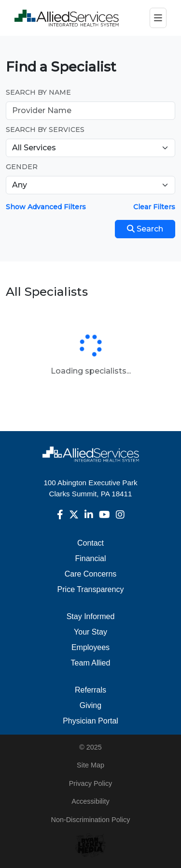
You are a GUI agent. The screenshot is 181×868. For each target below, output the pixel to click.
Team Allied (91, 663)
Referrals (90, 690)
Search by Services (45, 130)
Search (145, 229)
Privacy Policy (91, 783)
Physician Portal (90, 721)
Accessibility (90, 801)
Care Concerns (91, 574)
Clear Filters (154, 207)
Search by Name (38, 92)
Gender (22, 167)
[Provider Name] (90, 111)
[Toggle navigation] (158, 18)
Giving (90, 705)
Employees (90, 647)
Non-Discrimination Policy (91, 820)
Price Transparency (91, 589)
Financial (90, 558)
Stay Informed (91, 616)
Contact (90, 543)
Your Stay (90, 632)
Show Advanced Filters (46, 207)
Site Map (90, 765)
